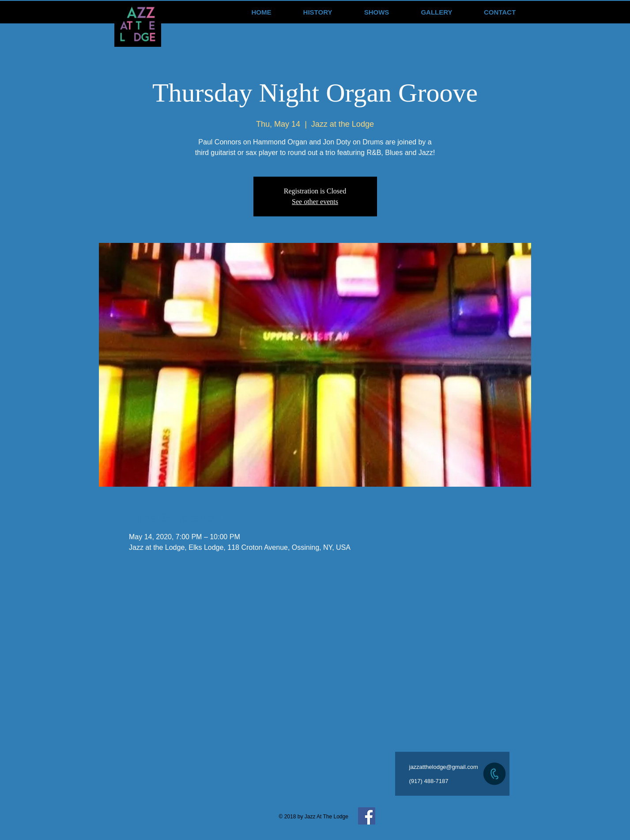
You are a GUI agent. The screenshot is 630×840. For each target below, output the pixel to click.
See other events (315, 202)
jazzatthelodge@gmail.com (444, 767)
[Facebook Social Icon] (367, 816)
